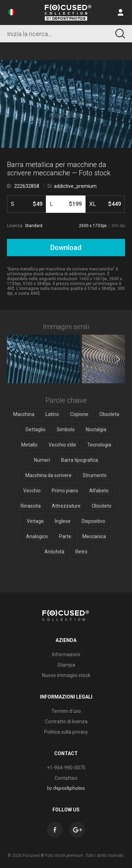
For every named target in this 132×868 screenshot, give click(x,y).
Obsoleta (109, 414)
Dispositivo (93, 521)
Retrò (81, 552)
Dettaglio (36, 429)
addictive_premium (75, 186)
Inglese (63, 521)
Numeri (42, 460)
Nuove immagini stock (66, 675)
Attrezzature (66, 506)
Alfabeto (99, 491)
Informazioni (66, 654)
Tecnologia (99, 445)
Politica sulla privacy (66, 732)
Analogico (37, 536)
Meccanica (94, 536)
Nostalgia (96, 429)
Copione (79, 414)
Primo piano (65, 491)
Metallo (29, 445)
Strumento (95, 475)
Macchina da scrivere (48, 475)
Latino (52, 414)
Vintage (35, 521)
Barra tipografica (80, 460)
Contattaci (66, 778)
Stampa (66, 665)
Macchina (24, 414)
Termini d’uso (66, 711)
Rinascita (31, 506)
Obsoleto (102, 506)
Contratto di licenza (66, 721)
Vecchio (32, 491)
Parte (65, 536)
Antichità (54, 552)
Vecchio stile (62, 445)
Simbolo (66, 429)
